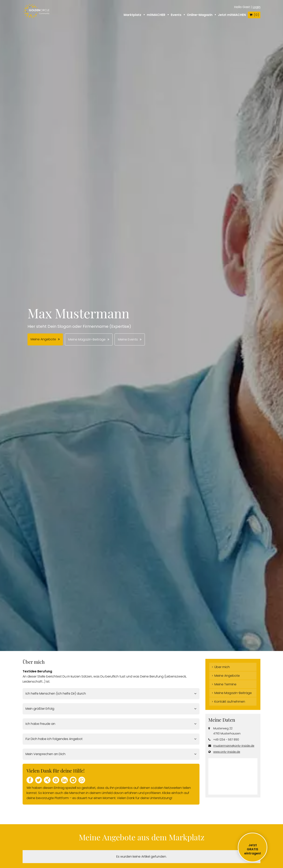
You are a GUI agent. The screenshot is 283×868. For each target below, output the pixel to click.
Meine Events (128, 339)
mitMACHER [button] (156, 15)
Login (256, 7)
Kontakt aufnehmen (230, 702)
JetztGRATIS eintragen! (253, 849)
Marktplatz (132, 15)
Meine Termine (225, 684)
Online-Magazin (200, 15)
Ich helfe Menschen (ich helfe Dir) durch (56, 694)
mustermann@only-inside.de (234, 746)
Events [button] (176, 15)
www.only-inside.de (227, 752)
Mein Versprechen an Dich (45, 754)
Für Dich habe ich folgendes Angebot (54, 739)
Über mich (222, 667)
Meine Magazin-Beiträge (87, 339)
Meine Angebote (43, 339)
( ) (254, 15)
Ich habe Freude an (40, 724)
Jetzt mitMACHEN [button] (232, 15)
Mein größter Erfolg (40, 709)
